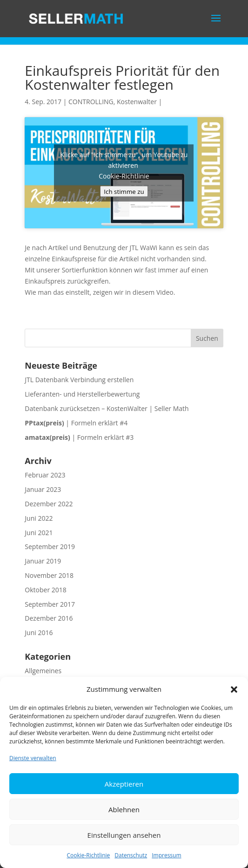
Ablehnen (124, 809)
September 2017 (50, 604)
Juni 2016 (39, 633)
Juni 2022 (39, 518)
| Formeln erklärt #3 (79, 437)
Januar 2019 (43, 561)
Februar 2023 (45, 475)
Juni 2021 (39, 533)
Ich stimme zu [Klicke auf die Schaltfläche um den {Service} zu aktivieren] (124, 191)
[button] (234, 689)
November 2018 (49, 575)
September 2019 (50, 547)
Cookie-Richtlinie (88, 855)
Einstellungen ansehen (124, 835)
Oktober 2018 (45, 590)
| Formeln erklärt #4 (76, 423)
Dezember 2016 (49, 618)
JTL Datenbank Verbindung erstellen (79, 380)
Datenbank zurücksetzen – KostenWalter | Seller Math (107, 408)
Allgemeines (43, 671)
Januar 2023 (43, 489)
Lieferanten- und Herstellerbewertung (82, 394)
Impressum (166, 855)
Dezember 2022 (49, 504)
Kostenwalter (137, 102)
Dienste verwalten (33, 758)
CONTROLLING (91, 102)
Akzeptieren (124, 784)
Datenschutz (131, 855)
